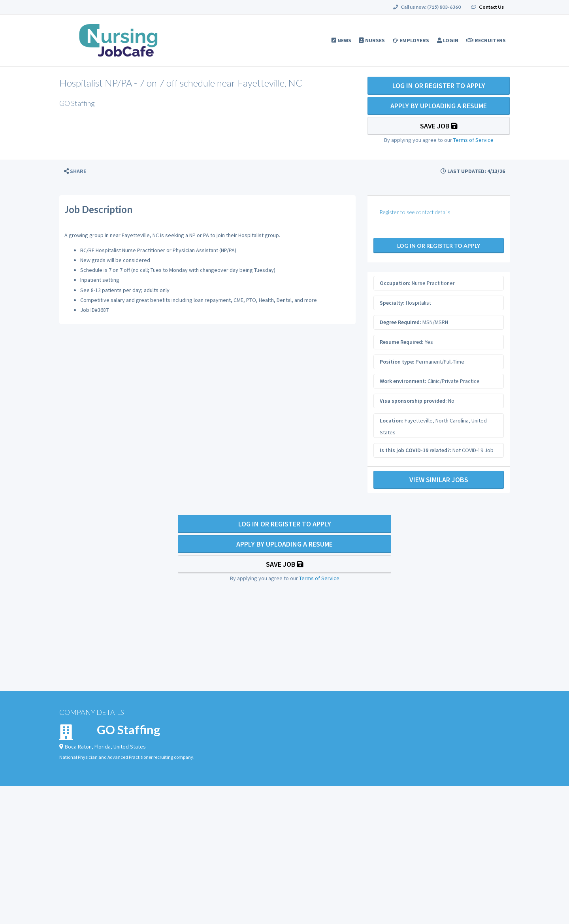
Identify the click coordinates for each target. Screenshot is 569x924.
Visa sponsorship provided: (413, 401)
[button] (75, 171)
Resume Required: (402, 342)
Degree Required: (400, 322)
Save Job (439, 126)
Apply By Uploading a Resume (439, 106)
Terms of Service (473, 140)
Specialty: (392, 303)
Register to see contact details (415, 212)
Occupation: (395, 283)
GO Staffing (128, 730)
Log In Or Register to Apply (439, 86)
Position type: (397, 362)
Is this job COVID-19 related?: (415, 450)
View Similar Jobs (439, 480)
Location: (392, 421)
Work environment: (403, 381)
